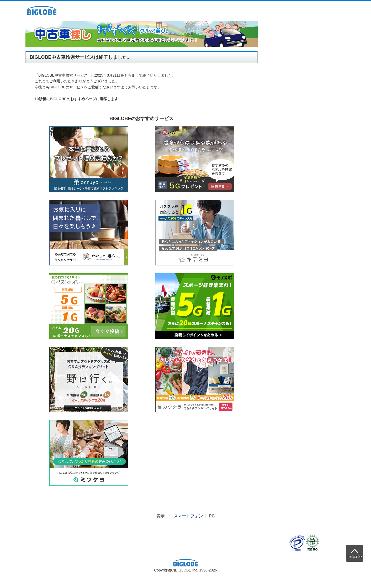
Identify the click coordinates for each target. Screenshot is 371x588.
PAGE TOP (355, 553)
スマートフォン (188, 516)
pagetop (0, 17)
